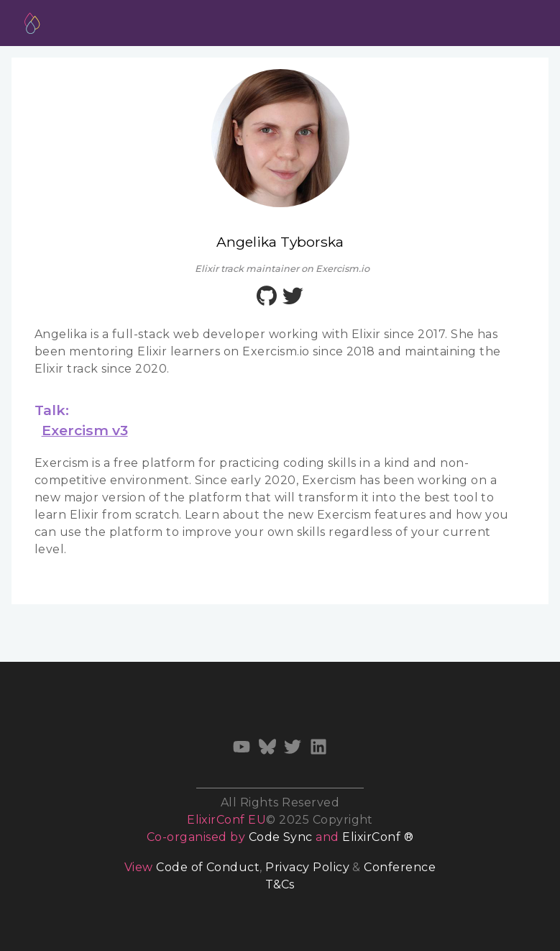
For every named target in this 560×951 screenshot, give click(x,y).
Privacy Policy (307, 867)
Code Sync (281, 837)
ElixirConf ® (378, 837)
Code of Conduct (208, 867)
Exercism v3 (85, 430)
